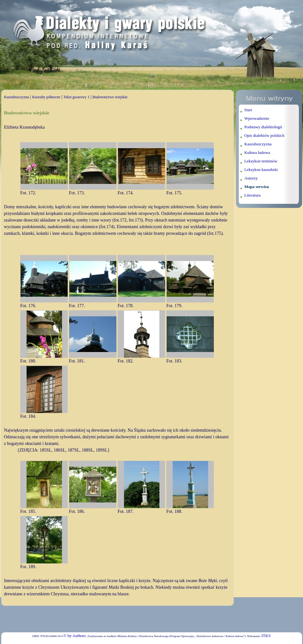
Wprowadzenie (257, 118)
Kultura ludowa (257, 152)
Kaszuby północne (46, 97)
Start (248, 110)
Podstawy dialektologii (263, 127)
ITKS (266, 636)
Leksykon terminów (261, 161)
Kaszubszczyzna (17, 97)
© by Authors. (75, 636)
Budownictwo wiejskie (110, 97)
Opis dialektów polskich (264, 135)
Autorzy (251, 178)
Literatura (253, 195)
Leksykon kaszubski (261, 170)
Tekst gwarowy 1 (76, 97)
